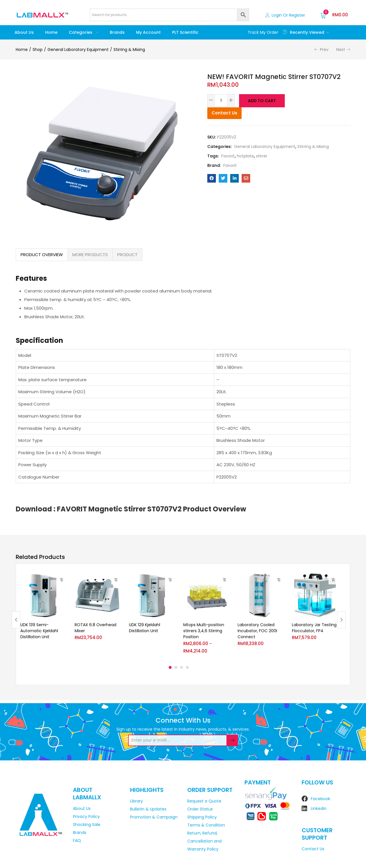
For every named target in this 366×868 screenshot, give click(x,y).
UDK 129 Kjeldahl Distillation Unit (145, 628)
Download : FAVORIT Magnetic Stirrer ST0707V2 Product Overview (131, 509)
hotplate (245, 155)
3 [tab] (182, 667)
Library (137, 801)
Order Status (200, 809)
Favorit (228, 155)
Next (341, 50)
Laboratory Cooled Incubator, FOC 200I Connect (257, 631)
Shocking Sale (87, 824)
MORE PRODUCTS (90, 255)
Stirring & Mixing (129, 50)
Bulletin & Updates (148, 809)
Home (51, 32)
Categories (84, 32)
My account (148, 32)
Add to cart (261, 100)
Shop (38, 50)
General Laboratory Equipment (78, 50)
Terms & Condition (206, 825)
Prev (324, 50)
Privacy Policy (86, 816)
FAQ (77, 841)
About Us (24, 32)
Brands (117, 32)
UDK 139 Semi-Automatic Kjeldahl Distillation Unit (39, 631)
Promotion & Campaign (154, 817)
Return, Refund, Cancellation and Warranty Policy (204, 841)
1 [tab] (170, 667)
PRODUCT (127, 255)
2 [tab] (176, 667)
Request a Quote (204, 801)
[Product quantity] (221, 100)
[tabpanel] (43, 616)
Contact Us (224, 112)
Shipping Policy (202, 817)
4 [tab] (187, 667)
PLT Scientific (185, 32)
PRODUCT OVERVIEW (42, 255)
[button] (334, 15)
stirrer (262, 155)
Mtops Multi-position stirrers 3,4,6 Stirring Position (204, 631)
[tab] (42, 255)
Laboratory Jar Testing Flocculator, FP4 (314, 628)
